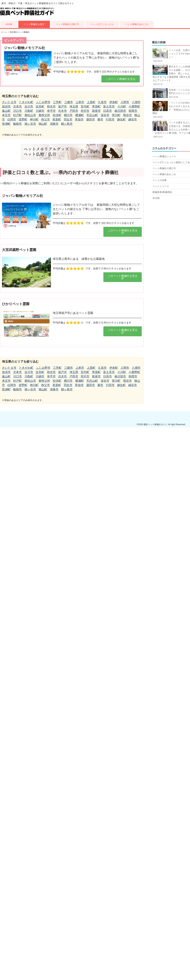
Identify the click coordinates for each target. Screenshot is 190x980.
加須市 (6, 106)
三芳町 (57, 102)
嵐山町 (6, 111)
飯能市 (17, 124)
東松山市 (30, 115)
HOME (9, 24)
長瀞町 (6, 124)
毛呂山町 (92, 115)
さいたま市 (9, 102)
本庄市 (6, 115)
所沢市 (85, 111)
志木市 (62, 111)
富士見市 (109, 106)
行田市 (110, 119)
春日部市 (120, 111)
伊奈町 (114, 102)
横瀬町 (80, 115)
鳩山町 (43, 124)
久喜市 (102, 102)
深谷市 (105, 115)
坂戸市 (62, 106)
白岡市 (12, 119)
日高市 (108, 111)
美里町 (57, 119)
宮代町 (85, 106)
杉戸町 (17, 115)
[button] (121, 79)
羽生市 (68, 119)
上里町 (91, 102)
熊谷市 (128, 115)
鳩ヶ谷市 (30, 124)
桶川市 (68, 115)
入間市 (125, 102)
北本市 (17, 106)
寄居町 (96, 106)
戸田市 (74, 111)
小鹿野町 (134, 106)
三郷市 (69, 102)
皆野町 (23, 119)
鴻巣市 (54, 124)
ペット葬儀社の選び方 (68, 24)
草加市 (79, 119)
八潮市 (136, 102)
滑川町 (116, 115)
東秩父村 (44, 115)
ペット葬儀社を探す (34, 24)
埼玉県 (74, 106)
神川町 (34, 119)
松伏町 (57, 115)
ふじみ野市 (43, 102)
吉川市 (29, 106)
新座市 (96, 111)
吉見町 (40, 106)
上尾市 (80, 102)
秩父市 (46, 119)
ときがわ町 (26, 102)
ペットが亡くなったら (102, 24)
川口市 (17, 111)
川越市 (40, 111)
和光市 (51, 106)
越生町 (121, 119)
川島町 (29, 111)
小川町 (122, 106)
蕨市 (100, 119)
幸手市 (51, 111)
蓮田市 (91, 119)
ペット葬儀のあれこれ (137, 24)
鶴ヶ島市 (67, 124)
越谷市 (133, 119)
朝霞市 (133, 111)
